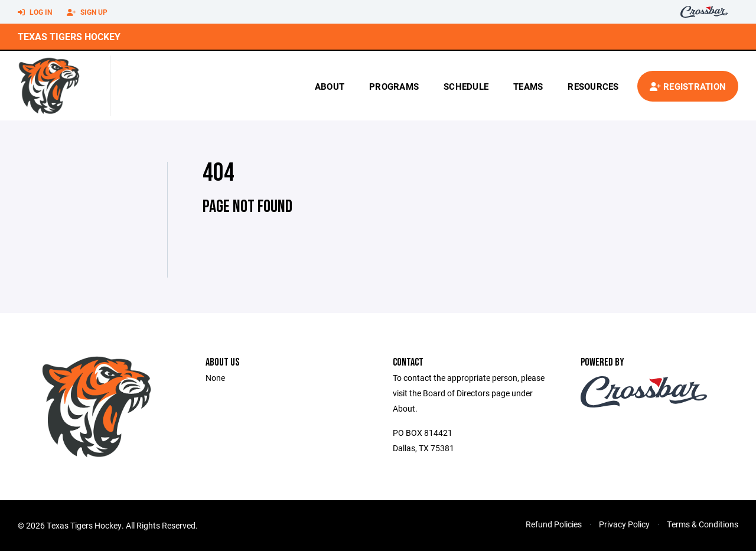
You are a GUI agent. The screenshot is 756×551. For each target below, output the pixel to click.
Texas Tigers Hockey (69, 36)
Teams (528, 86)
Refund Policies (554, 524)
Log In (35, 12)
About (330, 86)
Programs (394, 86)
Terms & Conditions (703, 524)
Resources (593, 86)
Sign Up (87, 12)
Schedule (466, 86)
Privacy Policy (624, 524)
